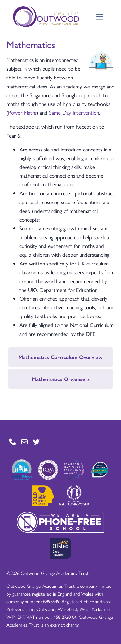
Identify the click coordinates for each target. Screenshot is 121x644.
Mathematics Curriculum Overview (60, 357)
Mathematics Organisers (61, 379)
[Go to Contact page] (12, 442)
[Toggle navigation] (100, 17)
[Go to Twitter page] (36, 442)
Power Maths (22, 112)
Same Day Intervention (74, 112)
